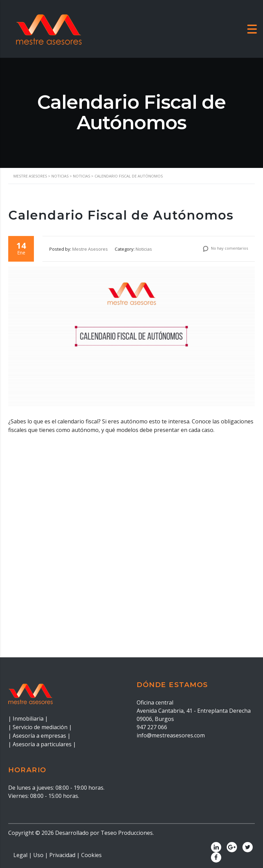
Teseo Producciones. (127, 833)
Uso (38, 855)
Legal (20, 855)
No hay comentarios (226, 248)
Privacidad (62, 855)
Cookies (91, 855)
